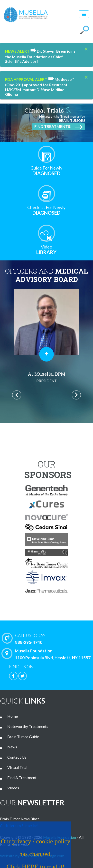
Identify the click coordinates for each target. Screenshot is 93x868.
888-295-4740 (49, 639)
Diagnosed (46, 171)
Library (46, 250)
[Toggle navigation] (84, 14)
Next (76, 395)
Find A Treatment (22, 777)
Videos (13, 788)
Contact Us (17, 757)
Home (13, 716)
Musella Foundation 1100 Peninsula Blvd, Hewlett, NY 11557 (47, 654)
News (12, 747)
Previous (17, 395)
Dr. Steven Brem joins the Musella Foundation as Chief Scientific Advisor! (40, 56)
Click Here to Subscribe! (19, 826)
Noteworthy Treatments (28, 726)
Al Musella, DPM (46, 377)
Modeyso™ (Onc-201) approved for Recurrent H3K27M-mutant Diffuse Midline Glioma (40, 87)
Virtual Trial (17, 767)
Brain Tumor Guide (23, 737)
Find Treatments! (58, 127)
